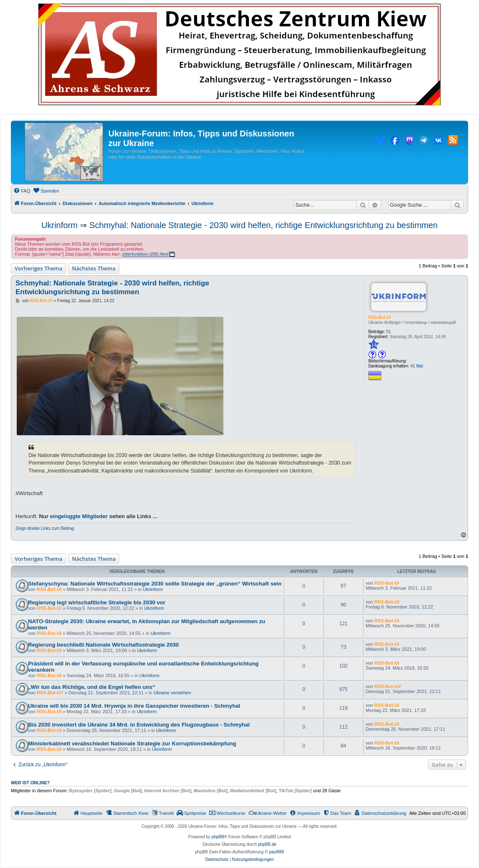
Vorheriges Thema (38, 268)
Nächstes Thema (94, 268)
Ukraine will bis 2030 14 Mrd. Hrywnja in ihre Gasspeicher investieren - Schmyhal (134, 706)
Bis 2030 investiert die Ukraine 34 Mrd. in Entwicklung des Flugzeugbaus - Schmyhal (139, 725)
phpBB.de (267, 844)
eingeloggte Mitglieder (79, 516)
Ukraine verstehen (172, 693)
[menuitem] (22, 191)
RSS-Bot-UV (50, 693)
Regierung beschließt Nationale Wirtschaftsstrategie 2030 (103, 645)
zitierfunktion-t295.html (145, 254)
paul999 (277, 852)
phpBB (218, 837)
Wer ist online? (30, 783)
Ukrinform (60, 225)
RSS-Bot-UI (379, 317)
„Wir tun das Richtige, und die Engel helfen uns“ (92, 687)
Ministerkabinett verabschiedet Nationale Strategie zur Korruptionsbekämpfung (132, 743)
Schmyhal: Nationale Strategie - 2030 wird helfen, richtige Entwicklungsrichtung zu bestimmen (264, 225)
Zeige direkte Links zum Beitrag (45, 528)
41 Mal (417, 366)
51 (388, 332)
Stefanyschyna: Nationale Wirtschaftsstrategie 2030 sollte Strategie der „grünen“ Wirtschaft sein (155, 584)
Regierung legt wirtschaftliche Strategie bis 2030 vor (97, 602)
